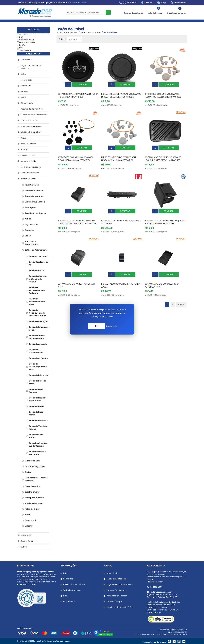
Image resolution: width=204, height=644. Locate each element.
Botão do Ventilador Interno (39, 428)
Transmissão (26, 80)
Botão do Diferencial (39, 375)
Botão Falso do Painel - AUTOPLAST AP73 (76, 277)
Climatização (27, 103)
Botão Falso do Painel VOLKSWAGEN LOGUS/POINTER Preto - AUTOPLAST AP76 (164, 156)
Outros (24, 547)
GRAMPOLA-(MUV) (27, 40)
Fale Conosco (156, 566)
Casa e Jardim (27, 541)
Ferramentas (26, 535)
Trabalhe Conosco (72, 590)
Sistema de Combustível (32, 109)
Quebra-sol (30, 520)
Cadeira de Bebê (33, 461)
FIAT (21, 37)
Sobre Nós (68, 579)
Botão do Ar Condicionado (36, 351)
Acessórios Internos (34, 191)
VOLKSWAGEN (25, 50)
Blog (161, 3)
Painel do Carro (32, 509)
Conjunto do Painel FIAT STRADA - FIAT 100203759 (121, 216)
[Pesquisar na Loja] (86, 12)
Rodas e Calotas (28, 144)
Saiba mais (111, 326)
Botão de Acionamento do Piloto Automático (38, 313)
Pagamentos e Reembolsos (119, 584)
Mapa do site (69, 601)
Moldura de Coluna (34, 503)
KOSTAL (22, 45)
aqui (155, 582)
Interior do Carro (28, 179)
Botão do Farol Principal (36, 391)
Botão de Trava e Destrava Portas (37, 337)
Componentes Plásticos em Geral (36, 479)
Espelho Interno (32, 492)
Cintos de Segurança (35, 466)
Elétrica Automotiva (29, 120)
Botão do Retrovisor (38, 420)
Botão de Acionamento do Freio (37, 302)
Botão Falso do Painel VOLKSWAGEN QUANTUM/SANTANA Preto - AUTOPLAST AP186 (78, 217)
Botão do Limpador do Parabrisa (38, 399)
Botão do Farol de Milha (37, 382)
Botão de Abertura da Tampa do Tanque (38, 279)
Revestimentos (32, 185)
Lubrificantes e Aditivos (31, 132)
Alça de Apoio (31, 225)
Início (59, 32)
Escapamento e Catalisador (34, 115)
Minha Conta (112, 573)
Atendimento (178, 3)
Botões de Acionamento (36, 250)
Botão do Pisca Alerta (36, 413)
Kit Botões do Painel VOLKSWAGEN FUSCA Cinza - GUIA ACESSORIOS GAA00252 (119, 156)
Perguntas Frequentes (117, 596)
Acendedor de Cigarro (35, 213)
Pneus (23, 138)
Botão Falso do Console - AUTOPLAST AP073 (122, 277)
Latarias (24, 150)
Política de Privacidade (74, 584)
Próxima (181, 296)
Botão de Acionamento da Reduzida (37, 290)
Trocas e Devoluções (116, 590)
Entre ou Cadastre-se (133, 13)
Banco (28, 236)
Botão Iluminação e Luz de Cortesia (38, 445)
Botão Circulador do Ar (39, 263)
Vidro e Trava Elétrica (35, 202)
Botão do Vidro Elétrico (36, 436)
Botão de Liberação (38, 321)
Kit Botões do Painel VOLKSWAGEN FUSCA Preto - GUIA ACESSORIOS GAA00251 (75, 156)
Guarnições (30, 208)
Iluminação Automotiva (31, 126)
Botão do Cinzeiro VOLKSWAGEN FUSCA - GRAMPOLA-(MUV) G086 (78, 93)
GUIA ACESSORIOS (27, 42)
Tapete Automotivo (34, 196)
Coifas (28, 472)
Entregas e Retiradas (116, 579)
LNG (21, 48)
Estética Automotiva (30, 173)
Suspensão (26, 86)
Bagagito (29, 230)
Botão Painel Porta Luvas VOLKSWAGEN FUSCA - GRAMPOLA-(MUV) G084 (122, 93)
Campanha (26, 60)
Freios (23, 97)
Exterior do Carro (28, 155)
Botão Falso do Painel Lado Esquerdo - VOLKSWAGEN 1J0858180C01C (165, 216)
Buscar (108, 12)
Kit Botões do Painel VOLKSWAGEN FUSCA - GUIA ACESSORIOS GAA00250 (163, 93)
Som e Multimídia (28, 161)
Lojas (149, 3)
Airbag (28, 219)
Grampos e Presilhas (34, 498)
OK (97, 326)
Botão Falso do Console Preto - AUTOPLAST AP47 (163, 277)
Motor (23, 74)
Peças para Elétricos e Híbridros (31, 67)
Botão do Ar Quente (38, 358)
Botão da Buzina (37, 270)
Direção (24, 91)
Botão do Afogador (38, 344)
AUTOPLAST (24, 34)
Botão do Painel (36, 406)
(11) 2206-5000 (128, 3)
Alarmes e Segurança (31, 167)
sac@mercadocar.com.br (159, 592)
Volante (29, 526)
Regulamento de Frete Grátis (120, 607)
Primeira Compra (115, 601)
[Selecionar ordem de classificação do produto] (75, 39)
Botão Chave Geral (38, 256)
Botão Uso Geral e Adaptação (38, 453)
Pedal (27, 515)
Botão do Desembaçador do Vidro (38, 367)
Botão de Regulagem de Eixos (39, 329)
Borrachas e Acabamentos (32, 243)
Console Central (33, 486)
